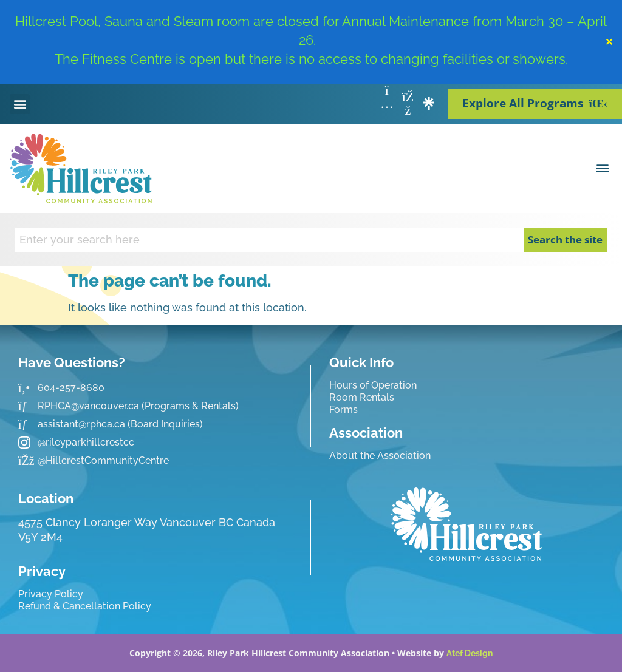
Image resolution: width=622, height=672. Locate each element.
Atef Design (470, 653)
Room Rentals (362, 397)
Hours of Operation (373, 385)
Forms (343, 409)
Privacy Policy (51, 594)
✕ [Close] (609, 42)
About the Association (380, 456)
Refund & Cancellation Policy (85, 606)
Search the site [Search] (565, 239)
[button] (20, 104)
